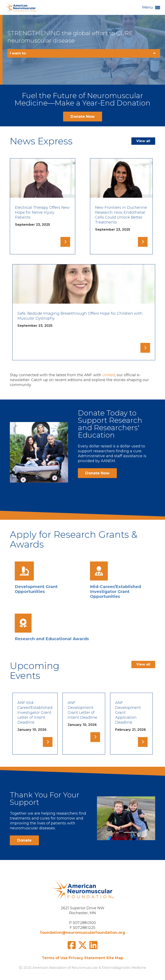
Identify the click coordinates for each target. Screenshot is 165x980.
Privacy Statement (87, 958)
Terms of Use (55, 958)
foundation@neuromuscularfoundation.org (83, 933)
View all (143, 141)
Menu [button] (151, 8)
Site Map (115, 958)
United (109, 375)
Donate (91, 413)
